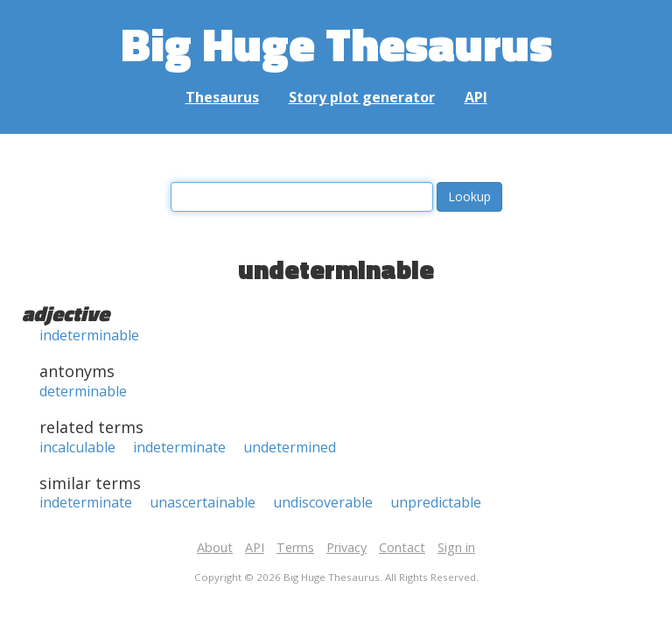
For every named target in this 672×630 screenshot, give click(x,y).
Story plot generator (362, 97)
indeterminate (179, 447)
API (476, 97)
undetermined (290, 447)
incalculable (77, 447)
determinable (83, 391)
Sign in (456, 547)
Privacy (346, 547)
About (215, 547)
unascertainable (203, 502)
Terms (295, 547)
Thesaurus (222, 97)
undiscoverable (323, 502)
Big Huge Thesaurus (336, 43)
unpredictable (436, 502)
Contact (402, 547)
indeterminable (89, 335)
